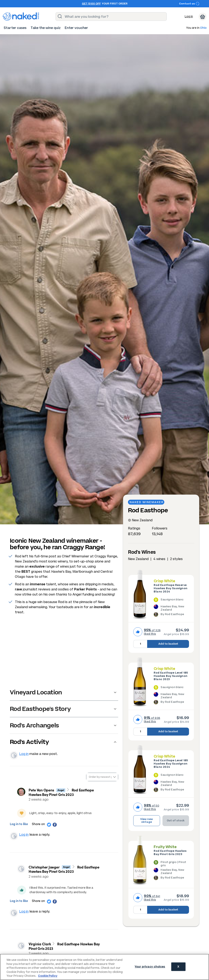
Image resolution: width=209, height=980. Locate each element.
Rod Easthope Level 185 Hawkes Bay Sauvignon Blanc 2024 (171, 764)
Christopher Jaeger (44, 867)
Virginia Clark (40, 944)
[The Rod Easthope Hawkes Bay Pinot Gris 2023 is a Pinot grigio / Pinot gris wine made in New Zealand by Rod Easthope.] (171, 871)
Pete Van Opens (41, 790)
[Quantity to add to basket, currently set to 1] (140, 644)
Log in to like (19, 824)
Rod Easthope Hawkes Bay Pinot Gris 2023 (170, 853)
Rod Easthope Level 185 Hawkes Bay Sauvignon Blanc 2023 (171, 676)
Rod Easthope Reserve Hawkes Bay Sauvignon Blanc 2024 (171, 588)
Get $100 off (91, 4)
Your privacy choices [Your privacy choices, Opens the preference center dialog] (150, 967)
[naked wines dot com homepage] (21, 17)
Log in (189, 16)
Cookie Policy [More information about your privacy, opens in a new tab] (48, 976)
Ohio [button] (203, 28)
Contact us (189, 4)
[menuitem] (15, 28)
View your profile (14, 755)
